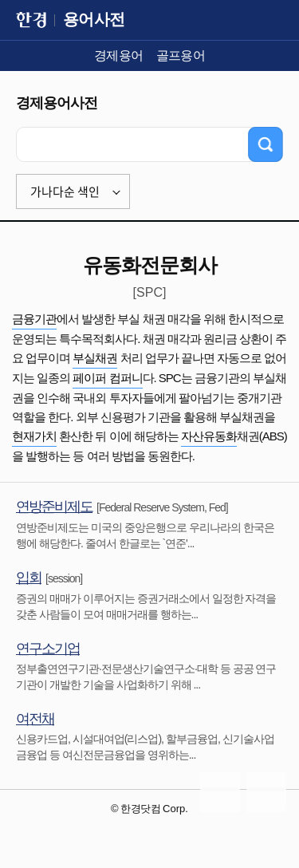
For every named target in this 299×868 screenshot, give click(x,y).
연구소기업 (48, 649)
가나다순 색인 (65, 191)
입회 (29, 578)
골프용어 (181, 55)
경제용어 (119, 55)
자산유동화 (209, 436)
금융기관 (34, 319)
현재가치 (34, 436)
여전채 (35, 719)
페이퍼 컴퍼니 (107, 378)
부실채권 (95, 358)
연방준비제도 (54, 507)
